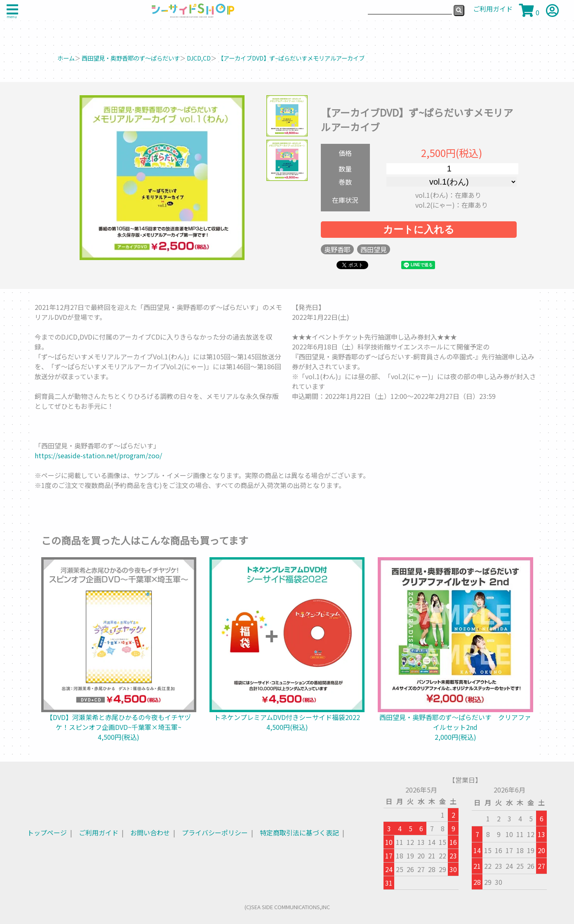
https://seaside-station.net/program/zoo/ (98, 455)
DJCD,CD (199, 58)
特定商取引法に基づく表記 (299, 833)
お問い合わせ (150, 833)
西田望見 (374, 249)
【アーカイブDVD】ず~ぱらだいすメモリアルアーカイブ (291, 58)
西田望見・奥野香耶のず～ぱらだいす (131, 58)
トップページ (47, 833)
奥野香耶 (337, 249)
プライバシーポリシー (215, 833)
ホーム (66, 58)
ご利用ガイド (99, 833)
